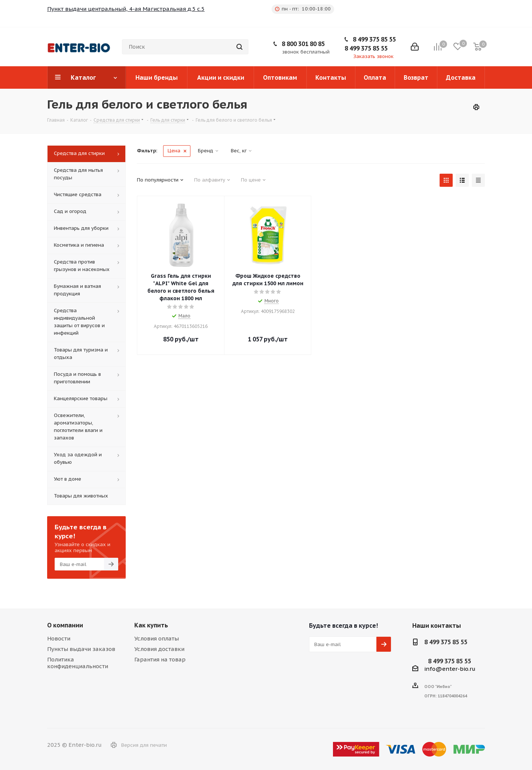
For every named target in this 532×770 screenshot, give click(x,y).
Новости (59, 638)
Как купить (151, 625)
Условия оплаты (157, 638)
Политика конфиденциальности (78, 663)
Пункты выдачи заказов (81, 649)
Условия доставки (159, 649)
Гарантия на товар (160, 659)
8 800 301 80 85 (303, 44)
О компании (65, 625)
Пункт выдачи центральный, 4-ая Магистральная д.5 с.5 (126, 9)
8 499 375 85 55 (374, 39)
